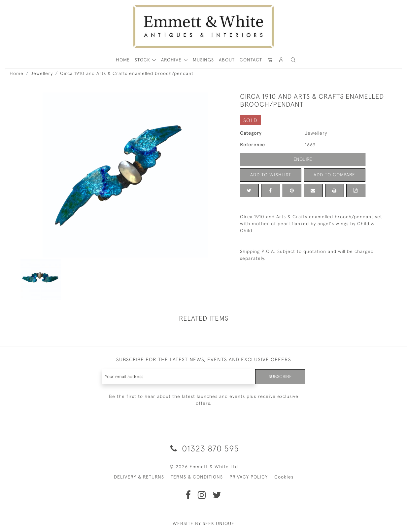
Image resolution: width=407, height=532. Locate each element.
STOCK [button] (143, 60)
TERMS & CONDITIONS (197, 477)
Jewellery (42, 73)
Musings (203, 60)
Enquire (303, 159)
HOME (123, 60)
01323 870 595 (203, 448)
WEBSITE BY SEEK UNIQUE (203, 523)
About (227, 60)
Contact (251, 60)
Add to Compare (334, 175)
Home (17, 73)
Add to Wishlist (271, 175)
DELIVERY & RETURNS (139, 477)
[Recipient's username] (179, 377)
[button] (293, 60)
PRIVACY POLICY (249, 477)
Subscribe (280, 376)
